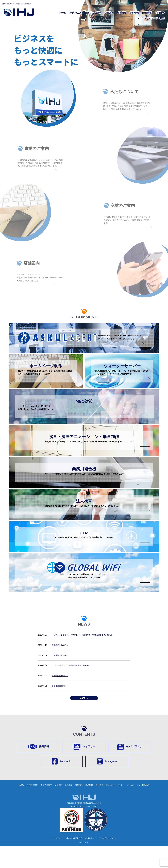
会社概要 (122, 13)
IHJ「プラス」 (130, 768)
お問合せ (160, 13)
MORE (83, 719)
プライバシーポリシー (115, 806)
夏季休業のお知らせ (60, 706)
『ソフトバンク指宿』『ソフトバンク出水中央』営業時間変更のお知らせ (82, 656)
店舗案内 (109, 13)
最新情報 (147, 13)
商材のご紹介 (94, 13)
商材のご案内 (46, 806)
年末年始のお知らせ (60, 666)
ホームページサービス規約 (150, 18)
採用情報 (134, 13)
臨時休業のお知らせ (60, 676)
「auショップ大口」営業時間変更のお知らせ (70, 686)
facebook (61, 783)
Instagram (107, 783)
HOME (63, 13)
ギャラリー (84, 768)
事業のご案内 (77, 13)
